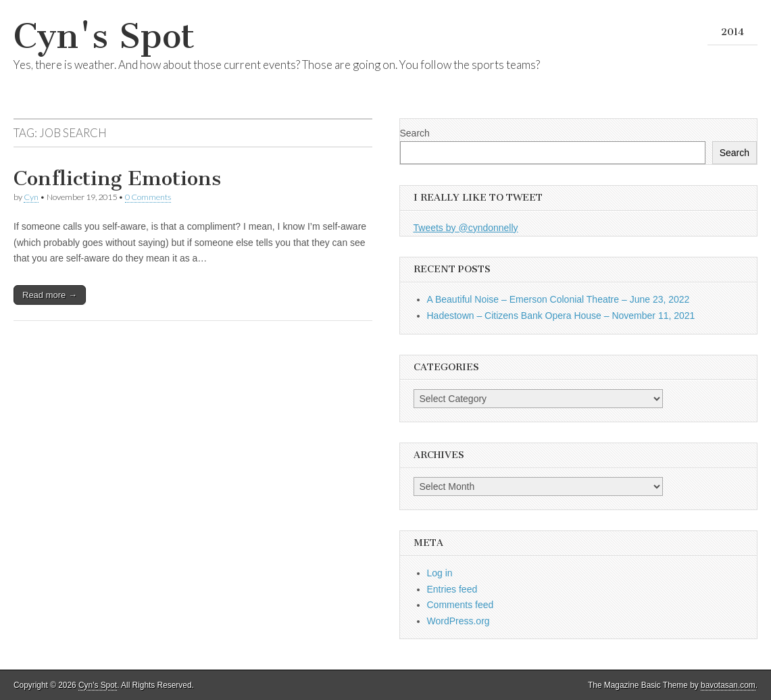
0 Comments (148, 197)
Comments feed (461, 605)
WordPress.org (458, 621)
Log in (440, 573)
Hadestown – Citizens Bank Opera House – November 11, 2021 (561, 316)
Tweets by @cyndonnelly (466, 228)
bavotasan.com (728, 685)
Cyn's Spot (104, 36)
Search (415, 133)
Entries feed (452, 589)
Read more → (50, 295)
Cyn (31, 197)
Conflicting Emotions (117, 178)
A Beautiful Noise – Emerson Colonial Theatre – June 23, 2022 (558, 299)
